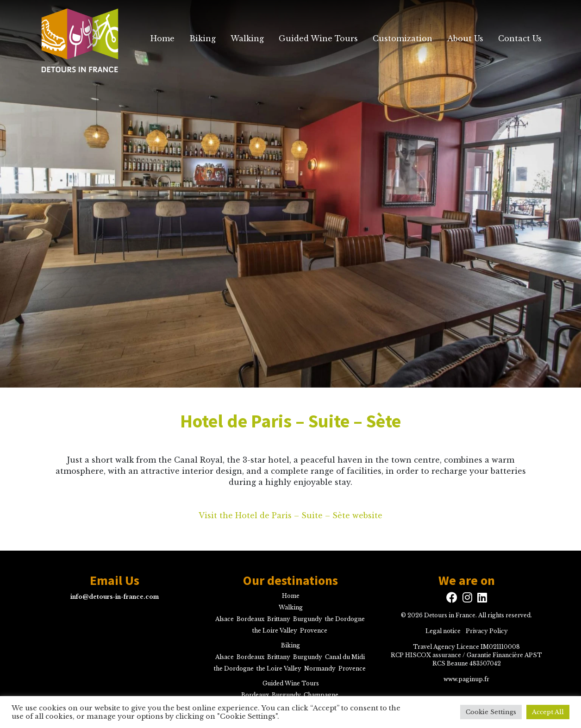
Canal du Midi (345, 657)
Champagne (321, 695)
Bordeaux (250, 619)
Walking (247, 38)
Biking (203, 38)
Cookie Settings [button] (491, 712)
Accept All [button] (548, 712)
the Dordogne (345, 619)
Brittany (279, 619)
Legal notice (443, 631)
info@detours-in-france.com (115, 597)
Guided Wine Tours (318, 38)
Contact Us (520, 38)
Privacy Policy (487, 631)
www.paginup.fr (466, 679)
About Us (465, 38)
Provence (314, 631)
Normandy (320, 668)
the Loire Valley (275, 631)
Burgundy (308, 619)
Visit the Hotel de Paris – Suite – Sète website (290, 515)
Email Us (115, 581)
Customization (403, 38)
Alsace (225, 619)
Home (162, 38)
